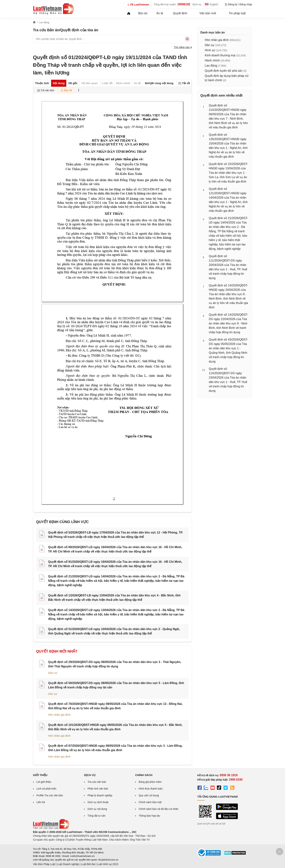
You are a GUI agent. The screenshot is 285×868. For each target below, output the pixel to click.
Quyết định (180, 13)
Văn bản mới (208, 13)
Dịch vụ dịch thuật (98, 802)
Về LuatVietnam (138, 5)
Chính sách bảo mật (150, 802)
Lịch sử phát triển (46, 789)
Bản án (143, 13)
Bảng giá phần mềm (150, 782)
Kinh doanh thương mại (220, 55)
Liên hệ (41, 802)
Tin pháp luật (237, 13)
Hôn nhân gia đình (59, 715)
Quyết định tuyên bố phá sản (224, 71)
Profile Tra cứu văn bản (50, 795)
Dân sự (53, 673)
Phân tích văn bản (98, 789)
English (211, 4)
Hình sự (210, 50)
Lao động (211, 66)
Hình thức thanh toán (151, 789)
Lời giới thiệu (44, 782)
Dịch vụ (197, 4)
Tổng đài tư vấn (96, 816)
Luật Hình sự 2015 (108, 864)
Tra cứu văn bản (97, 782)
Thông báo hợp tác (149, 816)
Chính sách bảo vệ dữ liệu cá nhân (158, 809)
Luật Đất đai (88, 864)
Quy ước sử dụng (149, 795)
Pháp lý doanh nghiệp (100, 795)
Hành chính (212, 60)
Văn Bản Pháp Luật (44, 864)
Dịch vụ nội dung (97, 809)
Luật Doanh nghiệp (68, 864)
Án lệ (160, 13)
